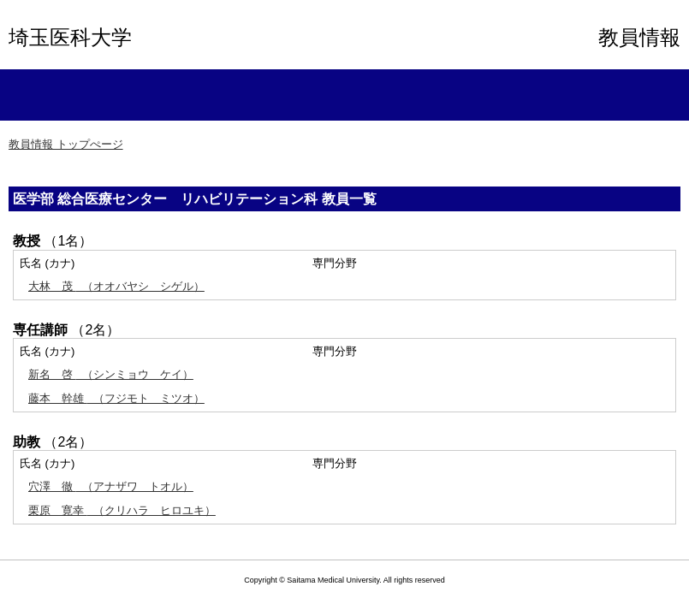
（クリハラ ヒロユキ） (122, 510)
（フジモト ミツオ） (116, 398)
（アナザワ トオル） (111, 486)
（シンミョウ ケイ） (111, 374)
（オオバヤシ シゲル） (116, 286)
